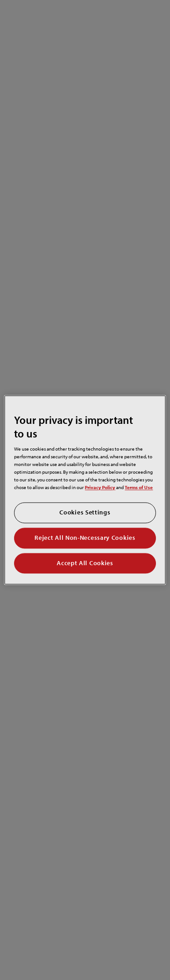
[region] (85, 490)
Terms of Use (139, 488)
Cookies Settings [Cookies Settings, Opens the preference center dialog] (85, 513)
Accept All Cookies (85, 563)
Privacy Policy (100, 488)
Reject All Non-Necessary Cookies (85, 538)
